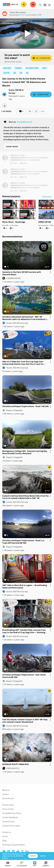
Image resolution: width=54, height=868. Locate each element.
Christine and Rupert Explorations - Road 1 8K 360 (25, 406)
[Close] (50, 856)
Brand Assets (8, 798)
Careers (6, 794)
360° (45, 68)
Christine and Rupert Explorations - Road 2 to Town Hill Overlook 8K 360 (23, 542)
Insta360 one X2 (25, 122)
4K (27, 73)
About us (6, 790)
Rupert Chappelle (14, 410)
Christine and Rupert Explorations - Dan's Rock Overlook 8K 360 (24, 676)
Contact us (7, 832)
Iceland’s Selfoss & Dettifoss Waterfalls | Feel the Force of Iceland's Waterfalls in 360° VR (25, 497)
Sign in (43, 856)
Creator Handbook (10, 817)
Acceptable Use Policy (12, 813)
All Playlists (47, 196)
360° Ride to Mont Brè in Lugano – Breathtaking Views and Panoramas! (25, 586)
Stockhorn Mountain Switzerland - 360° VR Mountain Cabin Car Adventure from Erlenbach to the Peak (25, 318)
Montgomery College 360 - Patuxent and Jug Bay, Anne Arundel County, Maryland (25, 452)
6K (15, 73)
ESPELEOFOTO (13, 768)
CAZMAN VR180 (13, 278)
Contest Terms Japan (11, 826)
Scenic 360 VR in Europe (17, 323)
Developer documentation (14, 845)
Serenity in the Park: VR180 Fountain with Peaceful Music (22, 273)
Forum (5, 836)
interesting (32, 68)
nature (7, 68)
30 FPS (7, 73)
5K (21, 73)
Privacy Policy (8, 805)
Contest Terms (8, 821)
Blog (4, 840)
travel (18, 68)
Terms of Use (8, 809)
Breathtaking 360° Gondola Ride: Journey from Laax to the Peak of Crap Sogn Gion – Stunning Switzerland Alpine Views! (24, 631)
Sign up (33, 856)
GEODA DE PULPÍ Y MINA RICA (15, 764)
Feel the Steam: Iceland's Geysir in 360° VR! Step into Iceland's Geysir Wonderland (25, 721)
